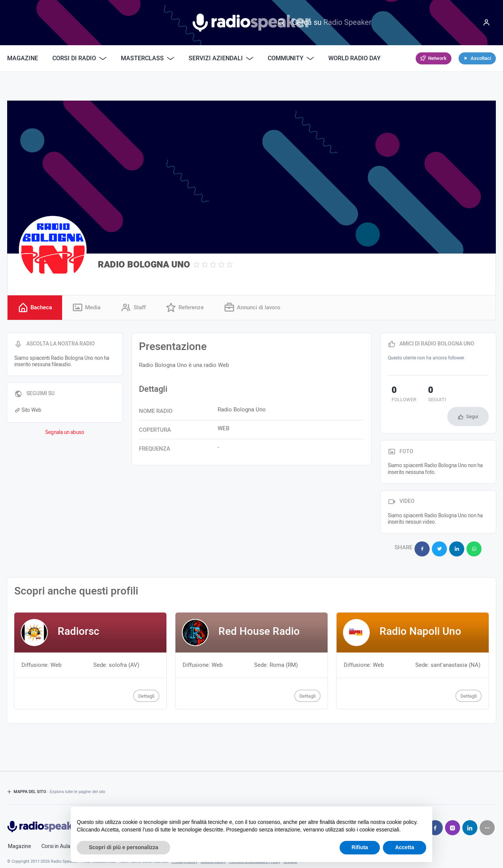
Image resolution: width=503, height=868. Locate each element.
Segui (472, 397)
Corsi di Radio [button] (79, 58)
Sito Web (28, 411)
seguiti (425, 396)
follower (400, 396)
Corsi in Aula (56, 823)
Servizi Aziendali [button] (221, 58)
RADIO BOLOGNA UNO (144, 265)
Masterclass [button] (148, 58)
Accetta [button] (405, 847)
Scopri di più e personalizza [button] (123, 847)
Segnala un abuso (65, 434)
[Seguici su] (487, 804)
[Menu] (486, 23)
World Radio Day (354, 58)
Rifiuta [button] (360, 847)
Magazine (23, 58)
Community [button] (291, 58)
